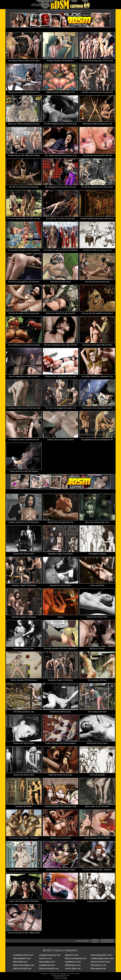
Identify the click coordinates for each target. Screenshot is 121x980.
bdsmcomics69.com (22, 968)
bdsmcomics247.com (100, 962)
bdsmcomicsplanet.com (76, 958)
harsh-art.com (45, 958)
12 (107, 941)
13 (112, 941)
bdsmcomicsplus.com (49, 968)
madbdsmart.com (73, 962)
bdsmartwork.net (98, 968)
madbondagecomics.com (102, 958)
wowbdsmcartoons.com (50, 955)
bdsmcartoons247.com (101, 955)
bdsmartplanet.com (22, 958)
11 (103, 941)
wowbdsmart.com (47, 965)
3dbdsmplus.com (73, 965)
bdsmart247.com (98, 965)
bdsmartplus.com (47, 962)
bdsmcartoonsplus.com (24, 965)
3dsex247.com (72, 955)
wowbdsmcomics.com (23, 955)
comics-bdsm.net (73, 968)
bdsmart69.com (20, 962)
